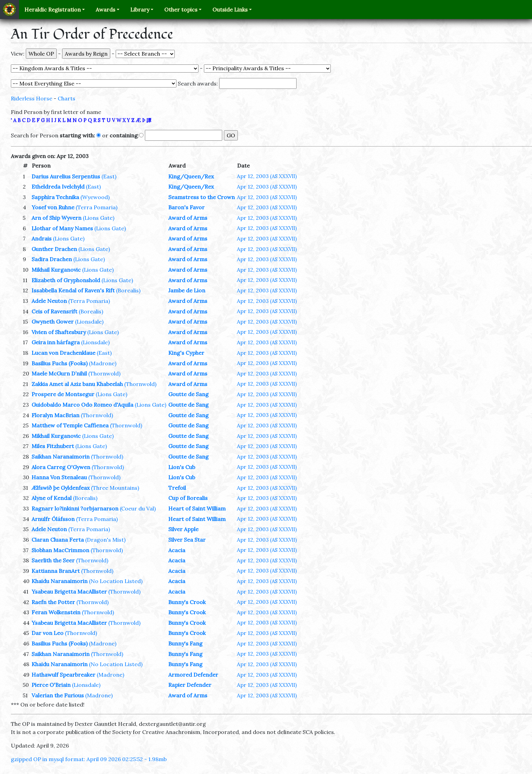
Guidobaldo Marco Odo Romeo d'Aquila (82, 405)
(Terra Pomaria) (97, 207)
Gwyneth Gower (53, 322)
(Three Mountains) (115, 488)
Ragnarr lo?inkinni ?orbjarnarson (75, 508)
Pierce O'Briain (51, 685)
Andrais (42, 238)
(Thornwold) (104, 373)
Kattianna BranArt (56, 571)
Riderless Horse (32, 98)
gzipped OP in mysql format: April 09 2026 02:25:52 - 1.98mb (89, 759)
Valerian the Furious (58, 695)
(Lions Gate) (99, 218)
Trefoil (177, 488)
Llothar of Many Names (62, 228)
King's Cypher (186, 353)
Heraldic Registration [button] (53, 9)
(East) (109, 176)
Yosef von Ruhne (53, 207)
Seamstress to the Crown (202, 197)
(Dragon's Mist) (105, 540)
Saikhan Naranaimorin (61, 457)
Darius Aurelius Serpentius (66, 176)
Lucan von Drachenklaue (63, 353)
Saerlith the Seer (53, 560)
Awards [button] (106, 9)
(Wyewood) (95, 197)
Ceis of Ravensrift (54, 311)
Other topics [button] (181, 9)
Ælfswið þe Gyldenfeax (61, 488)
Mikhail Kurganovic (56, 270)
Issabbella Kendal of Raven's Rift (73, 290)
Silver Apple (183, 529)
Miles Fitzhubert (53, 446)
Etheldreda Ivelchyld (58, 187)
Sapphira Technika (55, 197)
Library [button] (140, 9)
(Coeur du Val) (138, 508)
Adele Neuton (49, 301)
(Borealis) (128, 290)
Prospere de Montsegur (63, 394)
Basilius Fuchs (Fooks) (60, 363)
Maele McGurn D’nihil (59, 373)
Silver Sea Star (187, 540)
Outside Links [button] (230, 9)
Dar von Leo (47, 633)
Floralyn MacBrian (55, 415)
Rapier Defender (190, 685)
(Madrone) (103, 363)
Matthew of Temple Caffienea (70, 425)
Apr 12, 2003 (267, 176)
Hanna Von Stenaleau (59, 477)
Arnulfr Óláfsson (53, 519)
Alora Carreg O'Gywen (61, 467)
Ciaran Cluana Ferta (58, 540)
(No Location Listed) (116, 581)
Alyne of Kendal (52, 498)
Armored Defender (193, 675)
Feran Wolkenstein (56, 612)
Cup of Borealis (188, 498)
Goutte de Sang (188, 394)
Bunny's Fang (185, 643)
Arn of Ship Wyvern (56, 218)
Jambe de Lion (187, 290)
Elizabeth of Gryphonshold (66, 280)
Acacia (177, 550)
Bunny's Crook (187, 602)
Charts (66, 98)
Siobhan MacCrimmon (60, 550)
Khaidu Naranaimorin (60, 581)
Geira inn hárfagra (56, 342)
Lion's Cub (182, 467)
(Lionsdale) (89, 322)
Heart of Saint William (197, 508)
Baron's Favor (186, 207)
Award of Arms (188, 218)
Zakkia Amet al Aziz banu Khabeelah (77, 384)
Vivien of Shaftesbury (59, 332)
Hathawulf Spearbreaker (63, 675)
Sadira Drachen (52, 259)
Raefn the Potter (53, 602)
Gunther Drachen (54, 249)
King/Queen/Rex (191, 176)
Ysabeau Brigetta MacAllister (69, 592)
